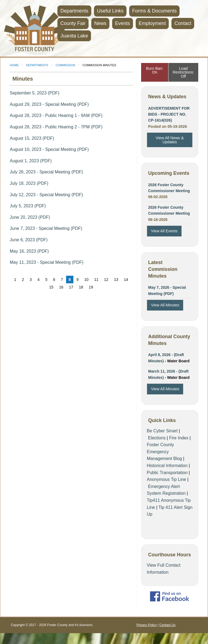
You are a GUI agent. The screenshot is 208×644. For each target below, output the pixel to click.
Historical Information (167, 466)
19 (91, 287)
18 (81, 287)
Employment (152, 23)
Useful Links (110, 11)
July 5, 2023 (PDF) (28, 206)
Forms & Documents (154, 11)
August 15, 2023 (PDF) (32, 138)
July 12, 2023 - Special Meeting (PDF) (46, 195)
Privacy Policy (147, 625)
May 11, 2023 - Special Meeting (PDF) (47, 262)
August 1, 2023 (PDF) (31, 161)
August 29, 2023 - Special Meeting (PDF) (49, 104)
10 (86, 280)
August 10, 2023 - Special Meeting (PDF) (49, 149)
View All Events (164, 231)
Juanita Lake (74, 36)
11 (96, 280)
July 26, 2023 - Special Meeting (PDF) (46, 172)
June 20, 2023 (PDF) (30, 217)
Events (123, 23)
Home (14, 65)
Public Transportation (167, 473)
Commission (65, 65)
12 (106, 280)
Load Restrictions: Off (183, 72)
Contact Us (168, 625)
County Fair (73, 23)
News (100, 23)
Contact (183, 23)
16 (61, 287)
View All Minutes (165, 305)
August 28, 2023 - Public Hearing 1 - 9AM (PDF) (56, 115)
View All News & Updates (170, 140)
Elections (157, 438)
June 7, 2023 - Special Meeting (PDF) (46, 228)
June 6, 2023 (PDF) (29, 240)
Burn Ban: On (155, 70)
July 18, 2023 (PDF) (29, 183)
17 (71, 287)
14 (126, 280)
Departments (74, 11)
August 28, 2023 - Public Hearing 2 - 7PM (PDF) (56, 127)
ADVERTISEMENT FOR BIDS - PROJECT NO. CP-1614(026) (169, 114)
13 (116, 280)
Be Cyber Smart (162, 431)
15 (51, 287)
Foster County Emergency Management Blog (164, 452)
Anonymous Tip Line (166, 479)
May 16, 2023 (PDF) (29, 251)
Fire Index (179, 438)
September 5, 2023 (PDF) (35, 93)
